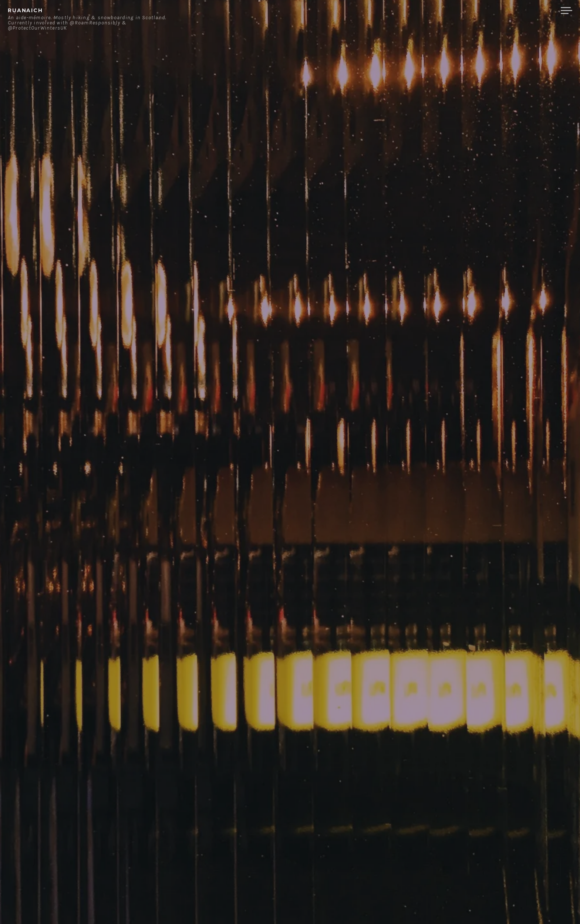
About (443, 11)
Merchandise (527, 11)
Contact (478, 11)
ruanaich (25, 10)
